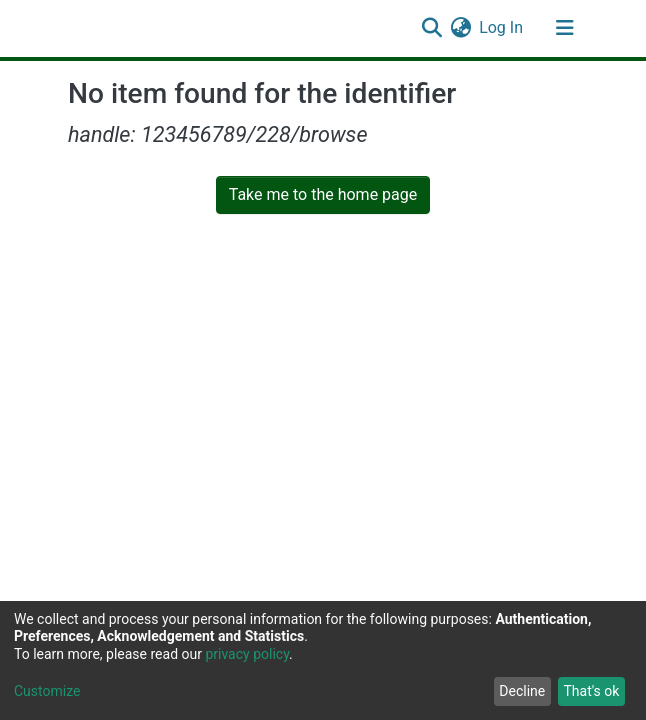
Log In (502, 27)
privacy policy (247, 654)
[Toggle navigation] (565, 28)
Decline (522, 691)
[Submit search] (431, 28)
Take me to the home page (323, 194)
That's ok (591, 691)
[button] (460, 28)
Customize (47, 691)
